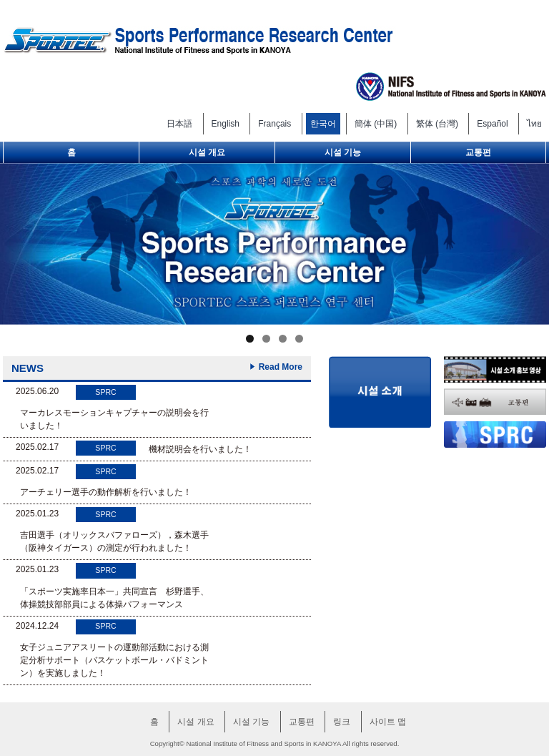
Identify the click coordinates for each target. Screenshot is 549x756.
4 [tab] (299, 339)
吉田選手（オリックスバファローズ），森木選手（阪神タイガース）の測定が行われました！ (114, 541)
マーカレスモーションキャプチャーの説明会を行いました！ (114, 419)
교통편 (478, 152)
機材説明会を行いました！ (200, 449)
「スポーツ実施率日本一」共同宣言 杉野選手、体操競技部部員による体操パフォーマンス (114, 598)
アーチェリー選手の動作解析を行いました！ (106, 492)
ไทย (534, 124)
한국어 (323, 124)
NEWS (28, 368)
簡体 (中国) (376, 124)
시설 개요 (207, 152)
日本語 (179, 124)
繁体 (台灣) (437, 124)
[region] (274, 244)
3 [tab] (283, 339)
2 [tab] (266, 339)
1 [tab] (250, 339)
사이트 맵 (388, 722)
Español (492, 124)
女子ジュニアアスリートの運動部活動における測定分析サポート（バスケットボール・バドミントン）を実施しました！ (114, 660)
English (226, 124)
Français (274, 124)
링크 (342, 722)
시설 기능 (343, 152)
